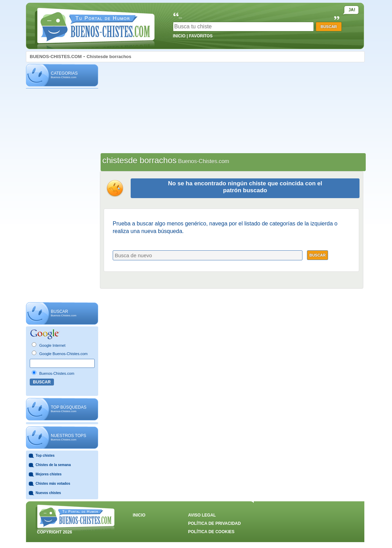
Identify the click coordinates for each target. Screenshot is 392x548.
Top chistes (45, 456)
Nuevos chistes (48, 493)
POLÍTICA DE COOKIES (211, 532)
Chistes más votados (53, 484)
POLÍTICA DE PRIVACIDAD (214, 523)
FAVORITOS (201, 36)
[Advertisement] (62, 196)
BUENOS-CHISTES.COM (56, 57)
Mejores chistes (49, 474)
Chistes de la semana (53, 465)
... (180, 17)
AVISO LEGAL (202, 515)
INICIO (179, 36)
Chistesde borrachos (109, 57)
